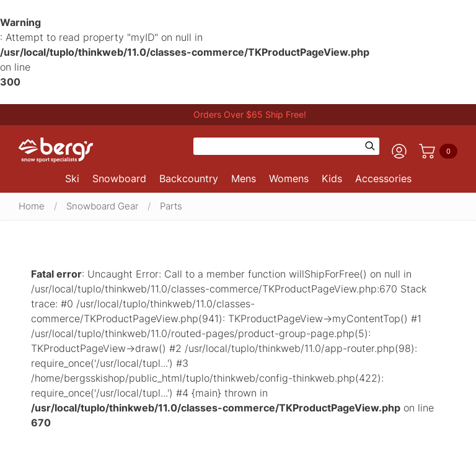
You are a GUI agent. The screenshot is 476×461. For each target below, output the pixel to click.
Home (32, 206)
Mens (244, 178)
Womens (289, 178)
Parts (171, 206)
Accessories (383, 178)
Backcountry (189, 178)
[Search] (278, 146)
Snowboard (119, 178)
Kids (332, 178)
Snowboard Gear (102, 206)
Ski (72, 178)
